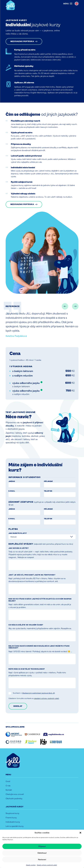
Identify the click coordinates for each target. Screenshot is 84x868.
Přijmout (42, 846)
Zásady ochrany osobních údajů (47, 865)
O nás (8, 786)
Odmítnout (42, 853)
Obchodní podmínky (14, 798)
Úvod (8, 781)
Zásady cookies (31, 865)
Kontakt (9, 790)
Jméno (12, 481)
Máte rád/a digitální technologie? (27, 669)
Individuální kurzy (13, 822)
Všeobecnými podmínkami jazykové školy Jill (38, 693)
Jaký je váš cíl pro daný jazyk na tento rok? (32, 575)
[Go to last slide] (65, 306)
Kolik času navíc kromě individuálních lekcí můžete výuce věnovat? (39, 647)
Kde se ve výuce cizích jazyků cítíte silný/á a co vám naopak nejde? (40, 600)
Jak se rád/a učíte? (19, 548)
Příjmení (48, 481)
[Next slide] (75, 306)
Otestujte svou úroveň (15, 794)
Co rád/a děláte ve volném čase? (26, 625)
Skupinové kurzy (12, 813)
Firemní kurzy (11, 818)
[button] (80, 833)
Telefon (48, 491)
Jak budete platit (18, 533)
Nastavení (42, 859)
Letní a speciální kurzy (15, 826)
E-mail (12, 491)
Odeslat (18, 706)
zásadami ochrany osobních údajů (46, 698)
